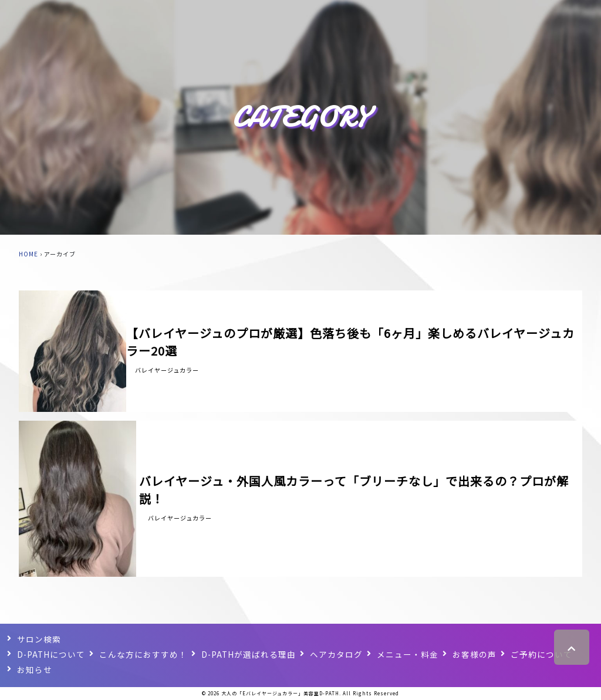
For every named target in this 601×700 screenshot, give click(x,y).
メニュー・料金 (410, 654)
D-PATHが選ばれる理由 (250, 654)
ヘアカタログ (339, 654)
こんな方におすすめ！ (144, 654)
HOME (28, 254)
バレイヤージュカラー (167, 370)
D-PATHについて (52, 654)
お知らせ (35, 669)
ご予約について (544, 654)
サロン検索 (39, 638)
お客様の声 (477, 654)
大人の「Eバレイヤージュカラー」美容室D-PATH (280, 693)
